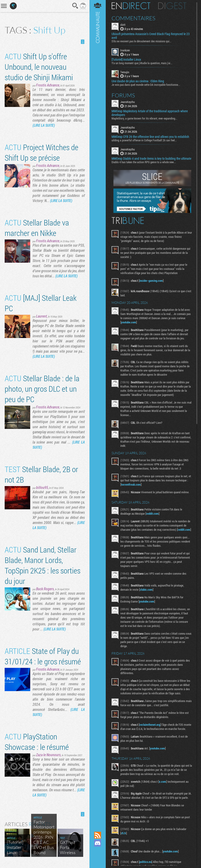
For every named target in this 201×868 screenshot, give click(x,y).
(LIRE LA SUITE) (44, 125)
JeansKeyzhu (128, 102)
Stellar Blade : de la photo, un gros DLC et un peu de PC (42, 389)
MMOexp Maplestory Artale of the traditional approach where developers (150, 113)
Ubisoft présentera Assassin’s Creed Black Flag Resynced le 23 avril (151, 36)
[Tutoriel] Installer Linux (126, 60)
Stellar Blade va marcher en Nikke (37, 228)
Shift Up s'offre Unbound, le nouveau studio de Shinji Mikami (39, 67)
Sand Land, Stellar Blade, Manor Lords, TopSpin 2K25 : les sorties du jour (43, 565)
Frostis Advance (48, 85)
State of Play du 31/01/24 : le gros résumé (43, 656)
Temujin (125, 72)
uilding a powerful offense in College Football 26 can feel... (144, 140)
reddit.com (152, 514)
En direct (131, 6)
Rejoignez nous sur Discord (98, 843)
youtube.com (129, 322)
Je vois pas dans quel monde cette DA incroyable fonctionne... (146, 85)
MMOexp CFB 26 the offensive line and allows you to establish (150, 137)
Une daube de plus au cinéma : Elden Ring (138, 81)
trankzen (125, 50)
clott (123, 25)
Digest (172, 6)
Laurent (41, 316)
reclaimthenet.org (150, 725)
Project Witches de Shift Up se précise (41, 152)
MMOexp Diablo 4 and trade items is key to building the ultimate (151, 159)
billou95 (42, 487)
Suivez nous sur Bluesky (98, 859)
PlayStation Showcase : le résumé (37, 742)
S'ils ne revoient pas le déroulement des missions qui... (142, 41)
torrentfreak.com (131, 484)
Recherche (75, 6)
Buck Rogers (45, 589)
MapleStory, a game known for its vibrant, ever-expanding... (144, 118)
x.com (163, 782)
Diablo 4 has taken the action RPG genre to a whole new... (144, 162)
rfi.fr (124, 833)
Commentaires (133, 18)
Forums (123, 95)
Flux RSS (98, 835)
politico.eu (145, 862)
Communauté (98, 411)
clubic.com (146, 590)
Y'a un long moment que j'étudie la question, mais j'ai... (142, 63)
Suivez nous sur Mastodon (98, 851)
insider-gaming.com (151, 281)
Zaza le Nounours (48, 755)
